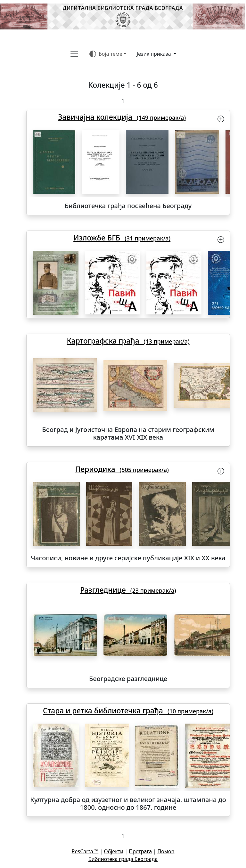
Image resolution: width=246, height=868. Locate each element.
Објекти (114, 851)
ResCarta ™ (85, 851)
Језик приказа (155, 54)
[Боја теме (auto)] (108, 54)
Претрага (140, 851)
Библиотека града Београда (123, 859)
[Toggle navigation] (74, 54)
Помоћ (166, 851)
